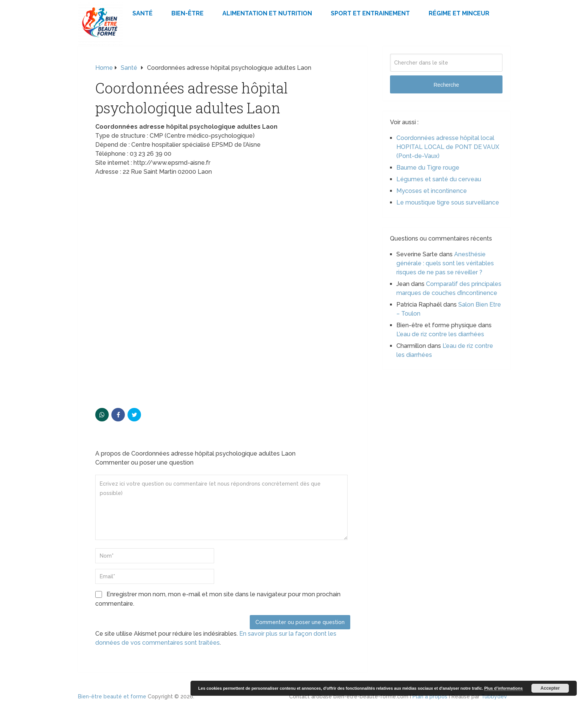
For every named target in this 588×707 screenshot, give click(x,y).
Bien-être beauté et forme (112, 696)
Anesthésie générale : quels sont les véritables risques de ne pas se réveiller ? (445, 263)
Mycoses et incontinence (432, 191)
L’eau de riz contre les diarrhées (440, 334)
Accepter (550, 688)
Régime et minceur (459, 13)
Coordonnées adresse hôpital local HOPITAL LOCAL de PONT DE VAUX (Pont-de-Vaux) (448, 147)
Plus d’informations (503, 688)
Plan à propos (430, 696)
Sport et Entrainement (370, 13)
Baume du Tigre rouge (428, 168)
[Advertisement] (223, 236)
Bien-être (187, 13)
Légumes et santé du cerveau (439, 179)
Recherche (446, 85)
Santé (142, 13)
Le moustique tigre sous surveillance (448, 202)
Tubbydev (494, 696)
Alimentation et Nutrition (267, 13)
